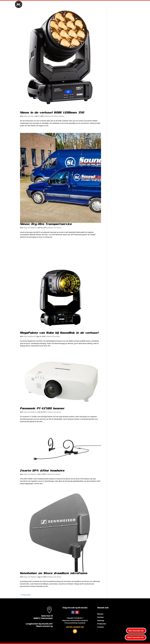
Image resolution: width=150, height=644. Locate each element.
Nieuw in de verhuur (52, 116)
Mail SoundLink (135, 637)
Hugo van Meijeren (30, 228)
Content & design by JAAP (75, 627)
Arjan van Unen (29, 116)
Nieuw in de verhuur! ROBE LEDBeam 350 (52, 113)
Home (75, 4)
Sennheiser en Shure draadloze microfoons (54, 573)
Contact (127, 4)
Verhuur (92, 4)
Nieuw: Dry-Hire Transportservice (46, 224)
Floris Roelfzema (29, 336)
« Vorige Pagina (25, 595)
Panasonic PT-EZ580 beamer (42, 408)
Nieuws (83, 4)
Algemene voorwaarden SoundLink (75, 620)
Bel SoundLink (136, 631)
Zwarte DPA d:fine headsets (42, 471)
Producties (105, 4)
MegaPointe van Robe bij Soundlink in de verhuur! (59, 333)
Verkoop (118, 4)
